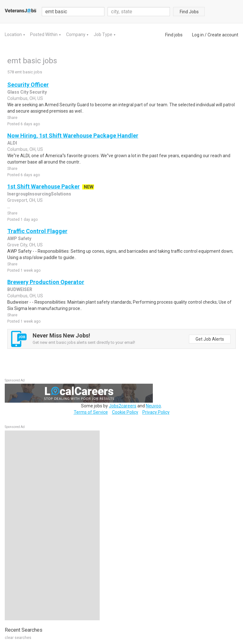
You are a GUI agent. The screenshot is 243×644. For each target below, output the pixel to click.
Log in (198, 35)
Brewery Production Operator (46, 282)
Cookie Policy (125, 412)
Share (12, 118)
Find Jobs (189, 12)
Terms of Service (91, 412)
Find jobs (174, 35)
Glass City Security (27, 92)
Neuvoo (153, 406)
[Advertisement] (52, 525)
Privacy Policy (156, 412)
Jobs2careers (123, 406)
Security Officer (28, 85)
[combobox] (139, 12)
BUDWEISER (20, 289)
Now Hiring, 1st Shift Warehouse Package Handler (73, 136)
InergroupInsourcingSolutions (39, 194)
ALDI (12, 143)
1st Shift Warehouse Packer (44, 186)
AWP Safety (19, 238)
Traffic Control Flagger (37, 231)
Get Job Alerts (210, 339)
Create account (223, 35)
